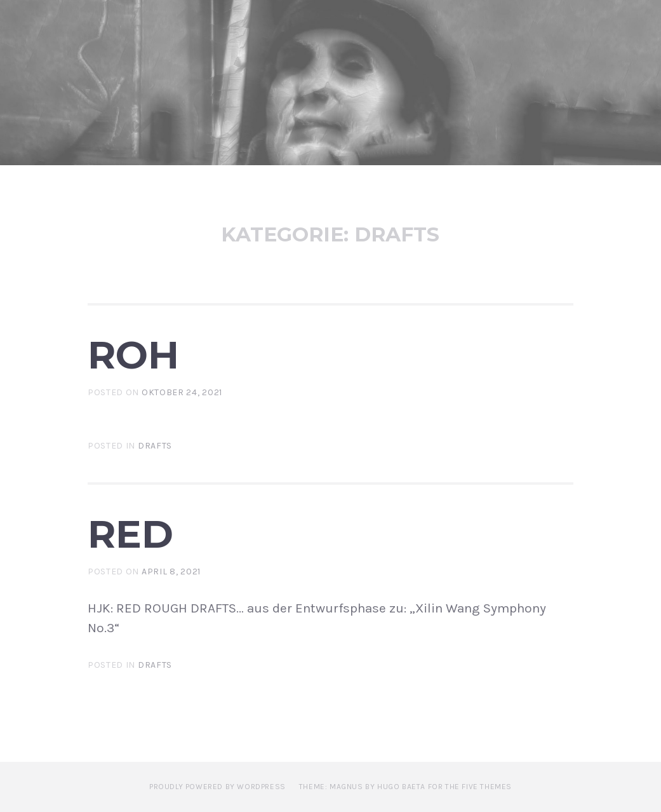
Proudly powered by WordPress (217, 787)
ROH (133, 355)
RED (130, 534)
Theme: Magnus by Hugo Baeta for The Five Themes (405, 787)
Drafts (155, 446)
